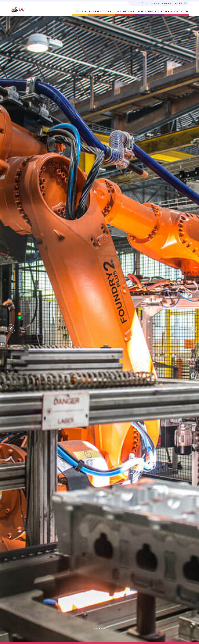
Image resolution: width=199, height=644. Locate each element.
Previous (9, 284)
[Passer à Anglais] (185, 3)
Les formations (102, 12)
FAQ (147, 3)
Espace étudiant (170, 3)
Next (190, 284)
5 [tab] (105, 540)
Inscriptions (125, 11)
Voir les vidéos (99, 596)
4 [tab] (102, 540)
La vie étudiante (150, 12)
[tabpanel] (99, 328)
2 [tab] (97, 540)
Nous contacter (176, 11)
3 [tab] (99, 540)
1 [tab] (94, 540)
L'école (80, 12)
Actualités (156, 3)
